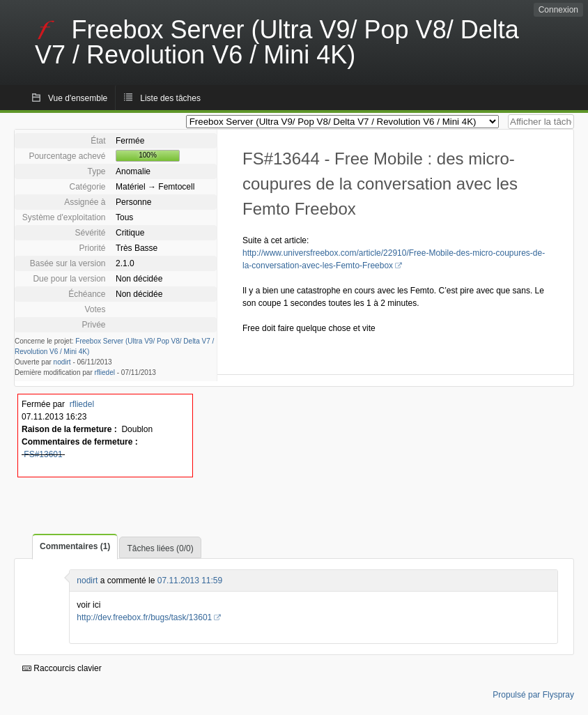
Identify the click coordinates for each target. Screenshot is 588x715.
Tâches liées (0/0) (160, 548)
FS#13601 (43, 454)
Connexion (558, 10)
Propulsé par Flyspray (533, 695)
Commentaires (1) (75, 546)
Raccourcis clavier (62, 668)
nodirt (62, 362)
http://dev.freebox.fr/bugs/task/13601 (144, 617)
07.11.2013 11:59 (190, 581)
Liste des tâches (170, 98)
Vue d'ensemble (78, 98)
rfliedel (105, 372)
